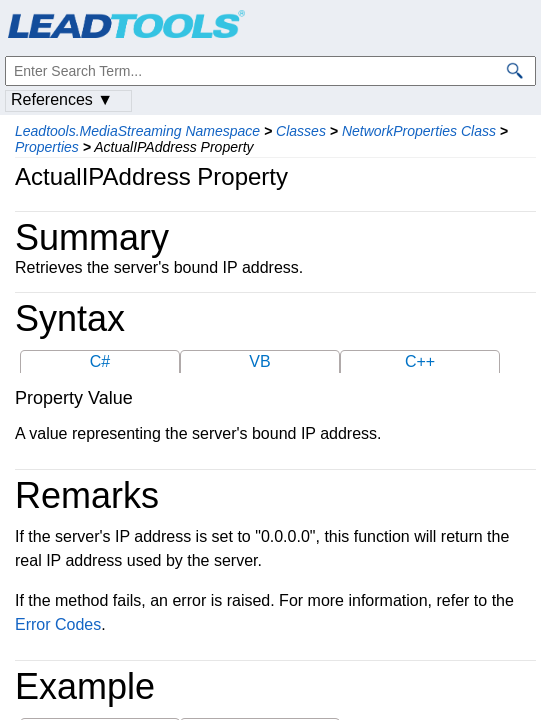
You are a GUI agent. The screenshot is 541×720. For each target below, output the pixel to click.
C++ (420, 361)
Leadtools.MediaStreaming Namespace (137, 131)
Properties (47, 147)
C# (100, 361)
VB (259, 361)
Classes (301, 131)
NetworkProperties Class (419, 131)
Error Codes (58, 624)
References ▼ (62, 99)
